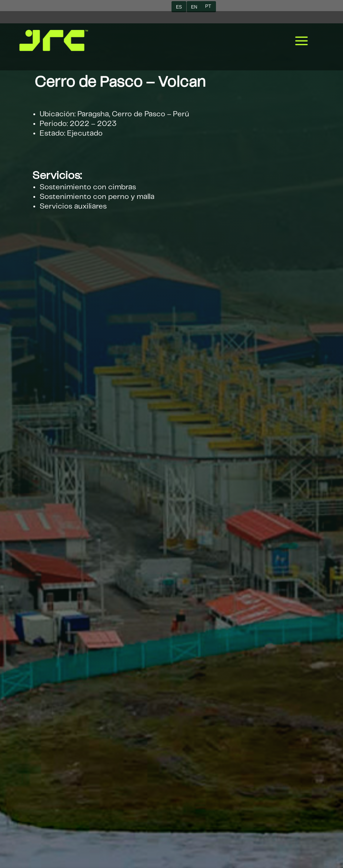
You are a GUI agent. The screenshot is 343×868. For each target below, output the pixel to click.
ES (179, 7)
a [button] (302, 41)
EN (194, 7)
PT (208, 6)
